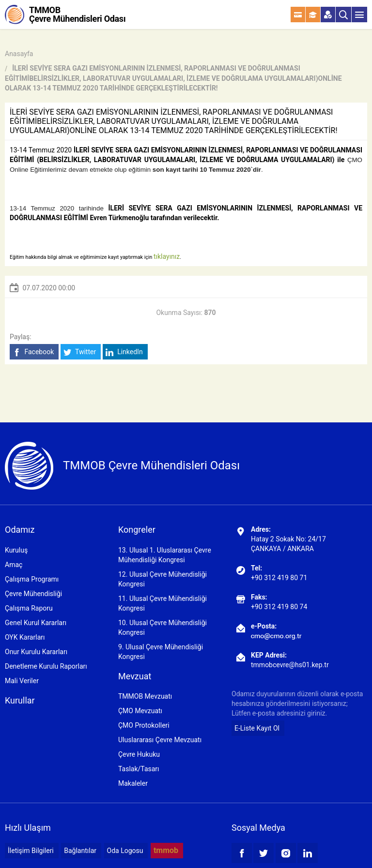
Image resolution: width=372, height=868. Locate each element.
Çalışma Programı (32, 579)
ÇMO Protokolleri (144, 725)
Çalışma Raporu (29, 608)
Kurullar (20, 700)
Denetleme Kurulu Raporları (46, 666)
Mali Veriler (22, 681)
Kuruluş (16, 550)
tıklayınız (167, 256)
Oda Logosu (125, 851)
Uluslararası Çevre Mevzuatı (160, 740)
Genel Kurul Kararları (36, 623)
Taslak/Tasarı (139, 769)
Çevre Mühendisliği (33, 594)
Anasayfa (19, 54)
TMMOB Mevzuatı (145, 696)
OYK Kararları (25, 637)
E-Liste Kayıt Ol (257, 728)
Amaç (14, 565)
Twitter (80, 352)
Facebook (33, 352)
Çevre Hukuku (139, 754)
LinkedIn (124, 352)
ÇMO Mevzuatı (140, 711)
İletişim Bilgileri (31, 851)
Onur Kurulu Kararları (36, 652)
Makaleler (133, 783)
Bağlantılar (80, 851)
